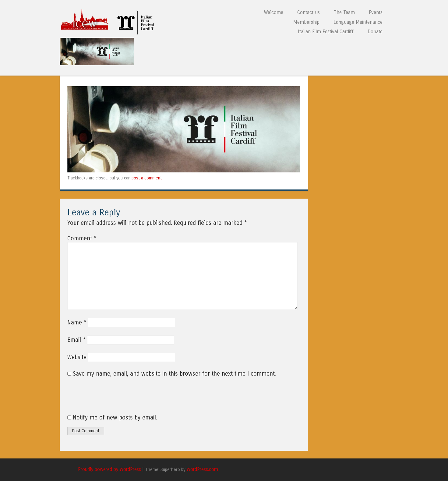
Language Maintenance (358, 22)
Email (76, 340)
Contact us (309, 12)
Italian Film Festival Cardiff (326, 32)
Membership (306, 22)
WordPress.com (202, 469)
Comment (82, 239)
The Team (344, 12)
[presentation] (109, 399)
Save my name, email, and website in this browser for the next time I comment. (174, 374)
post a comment (147, 178)
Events (376, 12)
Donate (375, 32)
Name (77, 323)
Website (77, 357)
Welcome (274, 12)
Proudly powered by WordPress (109, 469)
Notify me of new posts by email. (115, 418)
